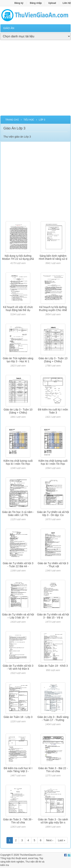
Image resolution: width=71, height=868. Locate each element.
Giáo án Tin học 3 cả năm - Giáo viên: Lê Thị (18, 513)
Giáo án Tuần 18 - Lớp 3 (18, 717)
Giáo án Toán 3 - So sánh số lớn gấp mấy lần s (53, 821)
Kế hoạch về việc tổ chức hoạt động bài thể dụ (18, 308)
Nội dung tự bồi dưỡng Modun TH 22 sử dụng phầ (18, 257)
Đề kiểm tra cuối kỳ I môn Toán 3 (53, 411)
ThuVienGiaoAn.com (30, 855)
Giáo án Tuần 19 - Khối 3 (53, 666)
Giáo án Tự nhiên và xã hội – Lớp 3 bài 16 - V (18, 616)
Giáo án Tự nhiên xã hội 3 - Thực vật (53, 565)
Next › (50, 840)
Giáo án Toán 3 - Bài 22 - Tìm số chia (53, 770)
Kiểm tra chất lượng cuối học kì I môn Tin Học (18, 462)
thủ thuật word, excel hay (25, 858)
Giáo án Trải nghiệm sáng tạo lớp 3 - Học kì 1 (18, 360)
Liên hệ (67, 3)
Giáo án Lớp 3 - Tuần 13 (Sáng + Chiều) (53, 360)
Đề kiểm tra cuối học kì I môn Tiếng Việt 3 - (18, 770)
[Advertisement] (35, 80)
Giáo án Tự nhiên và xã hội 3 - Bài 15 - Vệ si (53, 616)
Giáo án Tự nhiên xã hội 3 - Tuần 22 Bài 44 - (18, 565)
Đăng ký (19, 3)
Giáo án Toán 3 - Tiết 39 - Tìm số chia (18, 821)
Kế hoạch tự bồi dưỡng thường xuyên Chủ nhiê (53, 308)
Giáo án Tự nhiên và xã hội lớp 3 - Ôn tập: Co (53, 513)
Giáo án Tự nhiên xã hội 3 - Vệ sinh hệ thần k (18, 667)
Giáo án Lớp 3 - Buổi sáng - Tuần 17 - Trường (53, 718)
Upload (52, 3)
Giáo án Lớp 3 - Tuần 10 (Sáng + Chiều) (18, 411)
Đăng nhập (36, 3)
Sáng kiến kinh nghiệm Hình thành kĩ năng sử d (53, 257)
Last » (62, 840)
